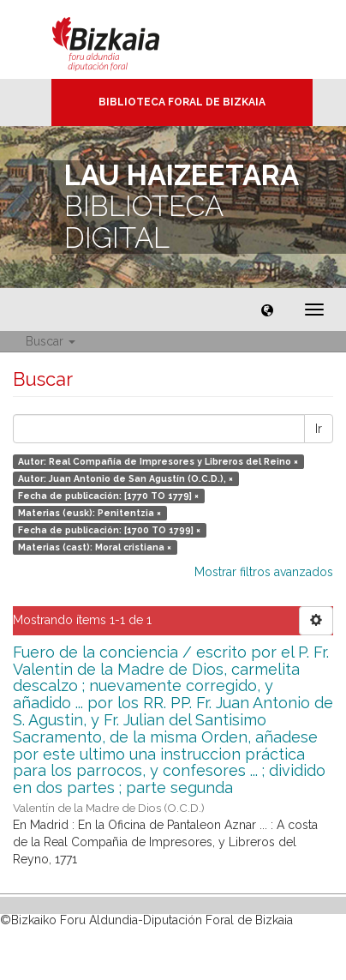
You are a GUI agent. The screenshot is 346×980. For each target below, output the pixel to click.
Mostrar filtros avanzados (264, 572)
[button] (267, 310)
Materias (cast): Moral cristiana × (95, 547)
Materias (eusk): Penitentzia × (89, 513)
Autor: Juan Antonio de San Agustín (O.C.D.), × (125, 478)
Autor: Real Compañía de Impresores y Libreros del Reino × (158, 461)
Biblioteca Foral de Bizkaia (182, 102)
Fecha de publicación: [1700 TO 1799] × (109, 530)
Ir (319, 429)
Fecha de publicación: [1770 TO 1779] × (108, 496)
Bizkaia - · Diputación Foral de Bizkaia (124, 39)
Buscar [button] (51, 341)
